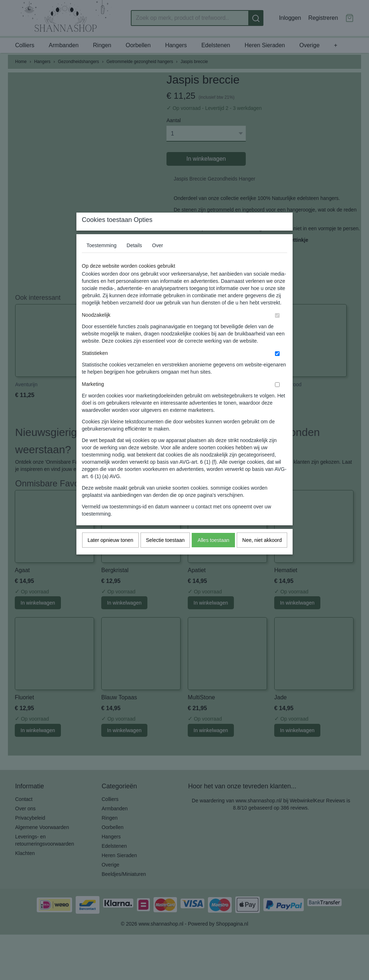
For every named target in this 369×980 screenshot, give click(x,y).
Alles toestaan (213, 554)
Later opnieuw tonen (110, 554)
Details (134, 260)
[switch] (277, 330)
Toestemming (101, 260)
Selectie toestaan (165, 554)
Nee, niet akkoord (262, 554)
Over (157, 260)
